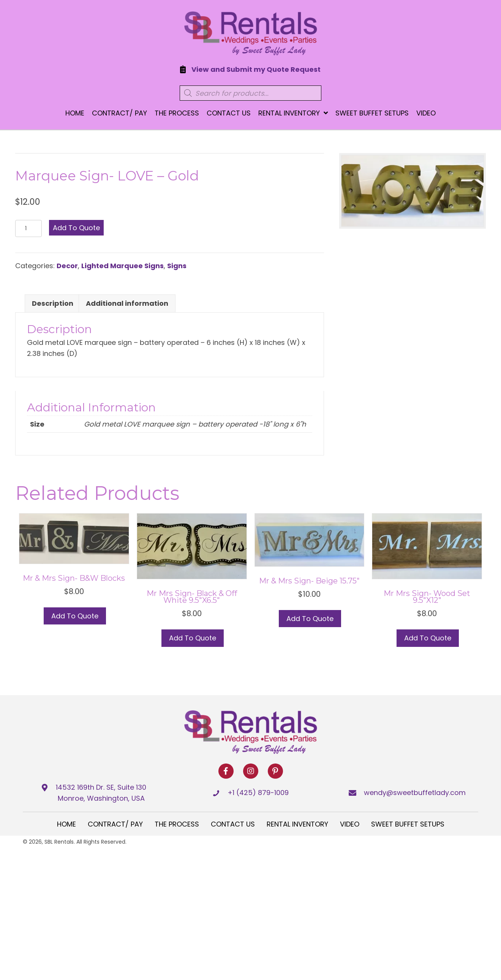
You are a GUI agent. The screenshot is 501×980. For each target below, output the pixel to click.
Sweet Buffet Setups (408, 824)
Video (350, 824)
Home (66, 824)
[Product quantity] (28, 228)
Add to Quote (76, 228)
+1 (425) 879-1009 (258, 793)
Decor (67, 266)
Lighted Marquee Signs (122, 266)
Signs (177, 266)
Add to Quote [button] (75, 616)
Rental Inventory (297, 824)
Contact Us (233, 824)
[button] (226, 771)
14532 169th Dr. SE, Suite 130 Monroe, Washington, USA (101, 793)
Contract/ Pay (115, 824)
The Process (177, 824)
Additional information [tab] (127, 303)
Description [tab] (53, 303)
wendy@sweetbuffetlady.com (415, 793)
